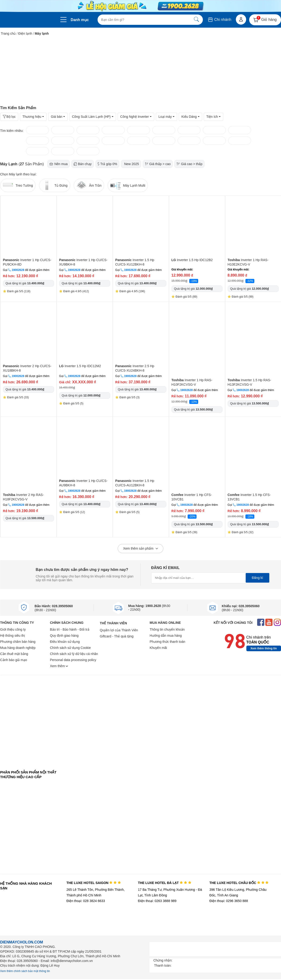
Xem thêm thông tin (264, 648)
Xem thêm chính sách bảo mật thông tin (25, 971)
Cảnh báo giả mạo (14, 660)
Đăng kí (257, 578)
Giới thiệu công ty (13, 629)
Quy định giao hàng (64, 636)
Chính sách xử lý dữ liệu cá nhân (74, 654)
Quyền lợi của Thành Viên (119, 630)
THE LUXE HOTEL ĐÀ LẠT (164, 883)
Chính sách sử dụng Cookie (70, 648)
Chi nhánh (219, 20)
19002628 (18, 270)
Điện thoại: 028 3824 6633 (86, 901)
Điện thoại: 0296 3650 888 (229, 901)
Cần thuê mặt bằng (14, 654)
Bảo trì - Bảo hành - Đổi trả (70, 629)
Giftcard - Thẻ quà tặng (117, 636)
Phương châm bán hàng (18, 642)
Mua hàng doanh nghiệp (18, 648)
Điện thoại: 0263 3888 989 (157, 901)
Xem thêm (59, 666)
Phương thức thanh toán (168, 642)
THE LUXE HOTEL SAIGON (94, 883)
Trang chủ (8, 33)
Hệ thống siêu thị (13, 636)
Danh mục (80, 20)
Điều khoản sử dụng (65, 642)
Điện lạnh (25, 33)
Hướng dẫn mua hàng (166, 636)
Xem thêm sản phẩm (140, 549)
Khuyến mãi (158, 648)
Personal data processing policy (73, 660)
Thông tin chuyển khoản (167, 629)
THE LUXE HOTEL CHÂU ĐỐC (239, 883)
